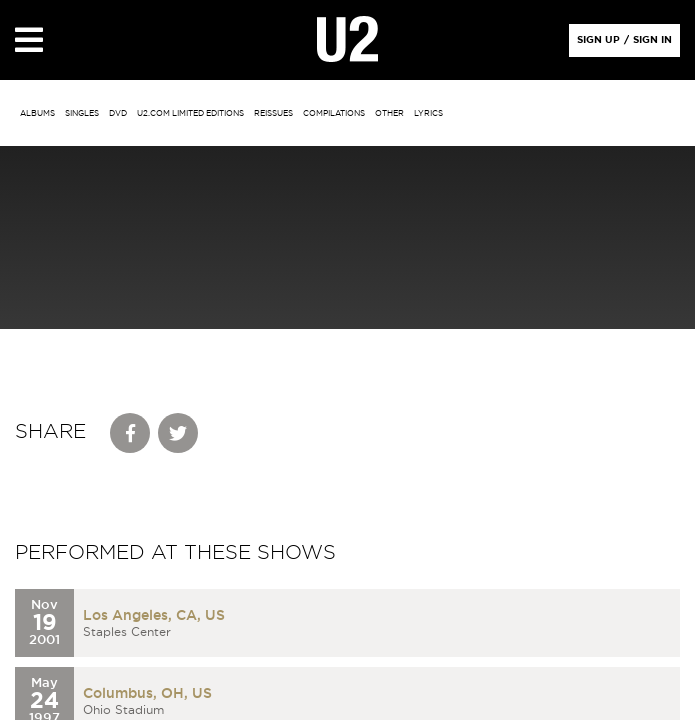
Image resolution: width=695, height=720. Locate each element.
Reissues (273, 114)
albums (37, 114)
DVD (118, 114)
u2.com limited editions (190, 114)
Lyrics (428, 114)
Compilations (334, 114)
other (389, 114)
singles (82, 114)
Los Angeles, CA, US (154, 616)
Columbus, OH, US (147, 694)
